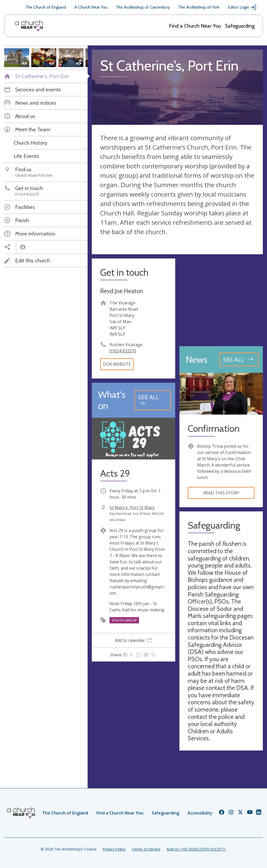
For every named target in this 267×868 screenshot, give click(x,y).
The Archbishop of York (199, 7)
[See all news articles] (239, 359)
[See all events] (153, 400)
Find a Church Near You (195, 26)
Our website (117, 364)
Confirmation (214, 429)
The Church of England (46, 7)
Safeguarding (240, 26)
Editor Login (242, 7)
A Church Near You (91, 7)
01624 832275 (123, 351)
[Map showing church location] (221, 300)
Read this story (221, 493)
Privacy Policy (114, 849)
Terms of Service (146, 849)
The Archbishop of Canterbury (143, 7)
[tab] (133, 640)
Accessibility (200, 813)
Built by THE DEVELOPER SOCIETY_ (197, 849)
